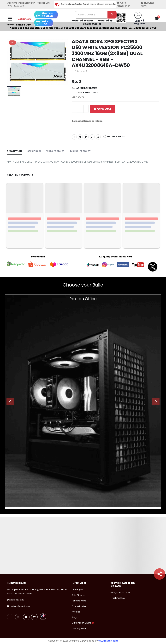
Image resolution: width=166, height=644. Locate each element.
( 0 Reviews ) (80, 71)
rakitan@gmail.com (20, 606)
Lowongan (77, 590)
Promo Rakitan (79, 606)
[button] (157, 19)
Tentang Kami (79, 601)
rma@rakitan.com (120, 592)
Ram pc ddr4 (90, 93)
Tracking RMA (118, 598)
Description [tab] (14, 151)
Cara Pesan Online (82, 623)
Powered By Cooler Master (98, 22)
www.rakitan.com (108, 641)
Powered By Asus (83, 21)
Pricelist (76, 612)
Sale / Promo (79, 595)
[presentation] (10, 402)
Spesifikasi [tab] (34, 151)
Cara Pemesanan (124, 4)
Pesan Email (103, 109)
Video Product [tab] (55, 151)
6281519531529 (17, 600)
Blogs (75, 617)
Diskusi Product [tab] (80, 151)
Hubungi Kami (147, 4)
